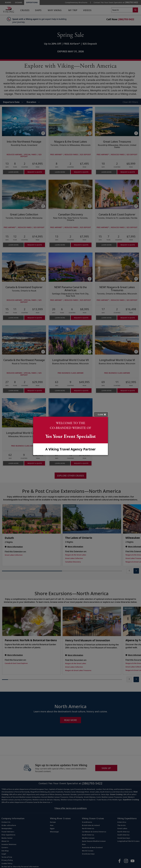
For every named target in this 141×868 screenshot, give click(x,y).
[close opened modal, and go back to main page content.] (101, 414)
